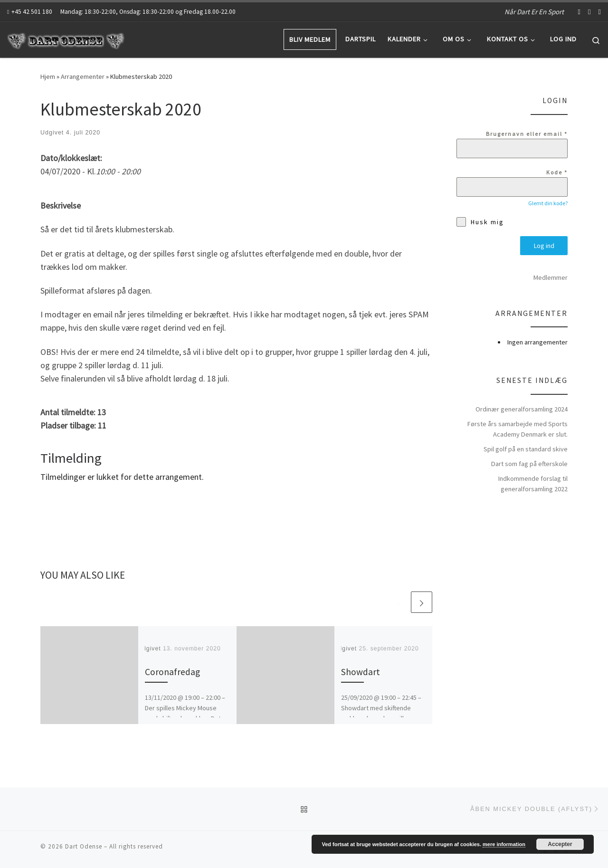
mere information (504, 844)
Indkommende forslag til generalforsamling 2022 (533, 484)
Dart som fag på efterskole (529, 464)
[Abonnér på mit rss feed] (600, 12)
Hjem (48, 76)
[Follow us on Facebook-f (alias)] (579, 12)
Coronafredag (172, 672)
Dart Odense (84, 846)
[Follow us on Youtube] (589, 12)
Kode (557, 172)
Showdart (361, 672)
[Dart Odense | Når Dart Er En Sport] (66, 39)
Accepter (560, 844)
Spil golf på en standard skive (526, 449)
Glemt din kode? (548, 203)
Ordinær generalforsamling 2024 (522, 409)
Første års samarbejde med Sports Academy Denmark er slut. (518, 429)
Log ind (544, 246)
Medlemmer (551, 277)
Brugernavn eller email (527, 134)
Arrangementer (83, 76)
